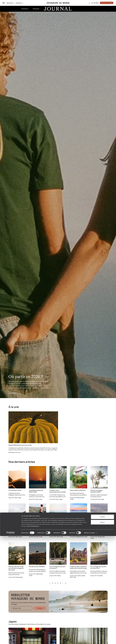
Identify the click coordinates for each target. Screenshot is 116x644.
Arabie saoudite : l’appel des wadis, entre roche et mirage (78, 567)
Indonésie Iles (19, 577)
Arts (19, 452)
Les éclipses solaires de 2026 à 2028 (36, 491)
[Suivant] (65, 583)
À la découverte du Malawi (37, 566)
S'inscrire (40, 608)
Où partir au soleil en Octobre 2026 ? (35, 528)
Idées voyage (18, 498)
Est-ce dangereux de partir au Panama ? (57, 567)
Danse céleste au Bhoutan (78, 490)
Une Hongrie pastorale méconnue (97, 528)
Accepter (102, 625)
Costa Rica (100, 576)
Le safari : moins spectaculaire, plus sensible (58, 491)
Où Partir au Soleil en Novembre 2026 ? (15, 528)
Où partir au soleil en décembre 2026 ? (96, 491)
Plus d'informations (33, 634)
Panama (59, 576)
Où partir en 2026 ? (26, 377)
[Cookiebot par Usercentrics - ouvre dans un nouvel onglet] (11, 641)
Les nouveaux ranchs (15, 490)
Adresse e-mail (17, 608)
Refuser (102, 630)
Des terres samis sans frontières (56, 528)
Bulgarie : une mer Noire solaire (77, 528)
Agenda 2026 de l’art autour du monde (20, 445)
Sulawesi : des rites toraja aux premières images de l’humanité (16, 568)
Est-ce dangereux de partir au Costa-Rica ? (98, 567)
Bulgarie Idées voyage (82, 537)
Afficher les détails (90, 641)
